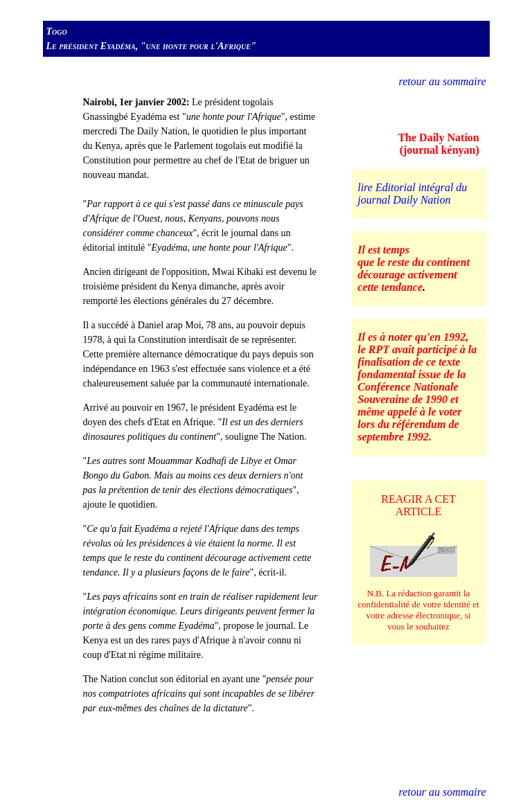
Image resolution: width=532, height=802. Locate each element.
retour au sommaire (443, 81)
